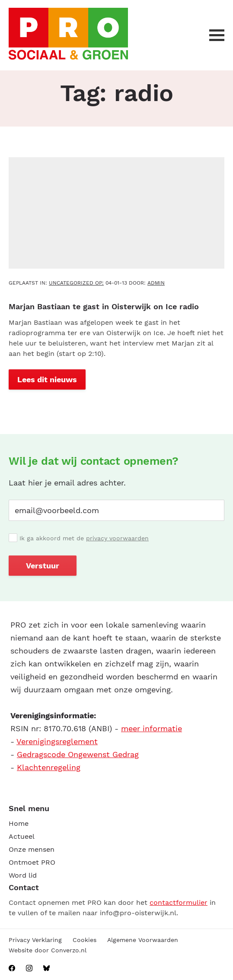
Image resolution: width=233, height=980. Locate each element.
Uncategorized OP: (76, 283)
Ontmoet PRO (32, 862)
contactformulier (179, 902)
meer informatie (152, 728)
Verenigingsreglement (57, 741)
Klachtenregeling (49, 767)
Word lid (23, 875)
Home (19, 823)
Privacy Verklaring (35, 940)
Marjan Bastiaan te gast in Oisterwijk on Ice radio (104, 306)
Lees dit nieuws (47, 379)
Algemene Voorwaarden (143, 940)
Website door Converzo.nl (48, 950)
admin (156, 283)
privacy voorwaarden (117, 538)
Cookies (85, 940)
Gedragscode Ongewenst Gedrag (78, 754)
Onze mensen (32, 849)
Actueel (22, 836)
